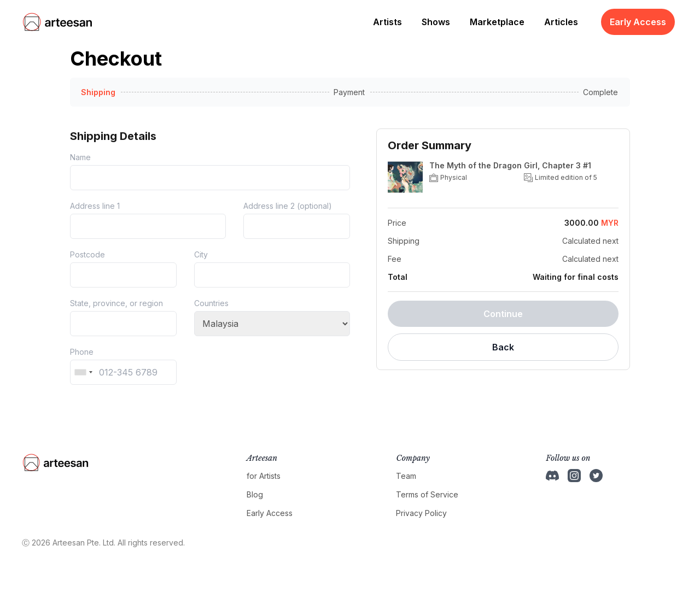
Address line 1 (95, 206)
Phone (82, 352)
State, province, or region (116, 303)
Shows (436, 22)
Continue (503, 314)
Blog (255, 494)
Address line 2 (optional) (288, 206)
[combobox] (83, 372)
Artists (387, 22)
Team (406, 476)
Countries (211, 303)
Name (80, 157)
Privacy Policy (421, 513)
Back (503, 347)
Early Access (638, 22)
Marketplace (497, 22)
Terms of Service (427, 494)
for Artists (264, 476)
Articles (561, 22)
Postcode (87, 254)
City (201, 254)
